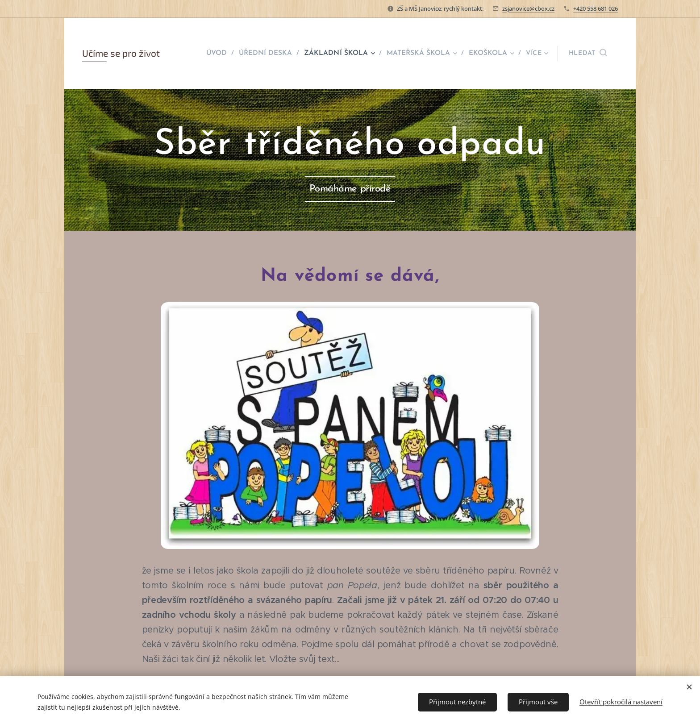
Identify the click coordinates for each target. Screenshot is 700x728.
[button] (588, 54)
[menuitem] (225, 54)
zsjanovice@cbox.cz (528, 8)
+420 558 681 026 (596, 8)
